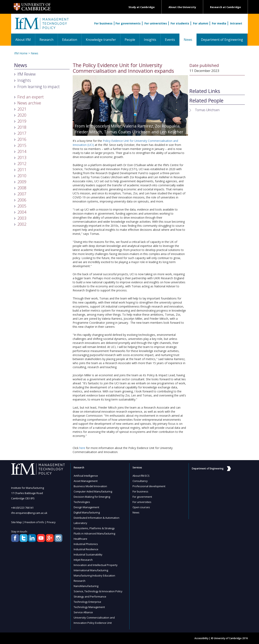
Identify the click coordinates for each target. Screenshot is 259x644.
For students (180, 23)
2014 (22, 151)
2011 (22, 170)
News (190, 40)
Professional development (149, 486)
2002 (22, 224)
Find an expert (31, 97)
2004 (22, 212)
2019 (22, 121)
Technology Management (89, 607)
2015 (22, 145)
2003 (22, 218)
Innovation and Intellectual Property (96, 565)
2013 (22, 158)
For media (219, 23)
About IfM (23, 40)
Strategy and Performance (90, 597)
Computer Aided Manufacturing (93, 491)
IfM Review (27, 74)
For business (103, 23)
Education (70, 40)
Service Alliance (83, 612)
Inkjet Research (83, 560)
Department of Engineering (222, 40)
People (130, 40)
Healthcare (80, 539)
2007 (22, 194)
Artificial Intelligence (86, 476)
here (82, 448)
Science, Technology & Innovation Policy (98, 591)
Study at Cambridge (142, 7)
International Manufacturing (91, 570)
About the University (182, 7)
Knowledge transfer (101, 40)
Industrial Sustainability (88, 554)
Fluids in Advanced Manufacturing (94, 533)
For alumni (201, 23)
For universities (156, 23)
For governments (128, 23)
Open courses (141, 507)
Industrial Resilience (86, 549)
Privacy (51, 522)
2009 (22, 182)
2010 (22, 176)
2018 (22, 127)
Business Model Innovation (90, 486)
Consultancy (140, 481)
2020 (22, 115)
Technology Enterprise (87, 602)
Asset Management (86, 481)
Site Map (16, 522)
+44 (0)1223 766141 (22, 508)
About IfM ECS (141, 476)
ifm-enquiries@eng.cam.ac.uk (29, 513)
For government (142, 497)
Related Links (205, 91)
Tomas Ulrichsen (207, 110)
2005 (22, 206)
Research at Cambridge (225, 7)
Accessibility (201, 638)
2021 (22, 109)
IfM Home (21, 53)
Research (46, 40)
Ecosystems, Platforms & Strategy (94, 528)
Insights (150, 40)
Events (170, 40)
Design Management (86, 507)
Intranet (236, 23)
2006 (22, 200)
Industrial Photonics (86, 544)
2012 (22, 164)
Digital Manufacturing (87, 512)
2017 (22, 133)
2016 (22, 139)
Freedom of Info (34, 522)
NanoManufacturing (86, 586)
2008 (22, 188)
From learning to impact (39, 87)
